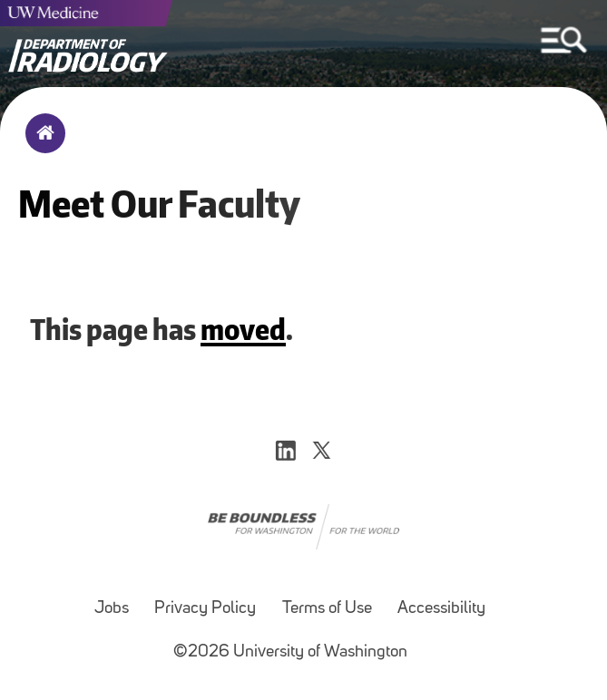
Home (41, 145)
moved (243, 329)
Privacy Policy (205, 609)
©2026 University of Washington (290, 652)
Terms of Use (327, 609)
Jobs (112, 609)
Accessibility (441, 609)
